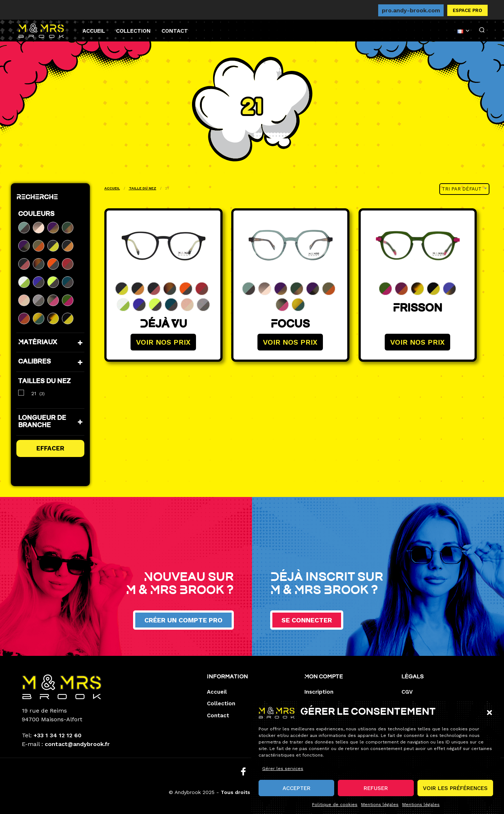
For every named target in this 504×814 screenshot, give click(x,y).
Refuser (376, 792)
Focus (290, 325)
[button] (489, 717)
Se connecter (307, 620)
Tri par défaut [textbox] (462, 189)
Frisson (417, 309)
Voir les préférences (455, 792)
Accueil (94, 31)
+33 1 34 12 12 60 (57, 735)
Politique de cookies (335, 809)
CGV (407, 692)
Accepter (297, 792)
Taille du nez (143, 188)
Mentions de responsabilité (439, 703)
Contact (175, 31)
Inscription (319, 692)
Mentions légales (380, 809)
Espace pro (467, 10)
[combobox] (464, 189)
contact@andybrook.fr (77, 744)
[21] (21, 393)
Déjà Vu (163, 325)
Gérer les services (283, 773)
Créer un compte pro (183, 620)
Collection (133, 31)
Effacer (50, 448)
